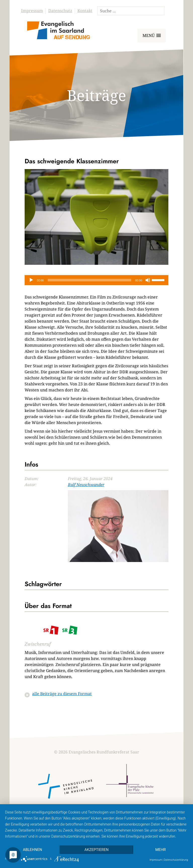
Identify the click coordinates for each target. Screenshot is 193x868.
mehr (161, 850)
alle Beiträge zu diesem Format (62, 694)
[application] (96, 280)
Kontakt (85, 11)
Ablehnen (32, 850)
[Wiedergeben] (31, 280)
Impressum (32, 11)
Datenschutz (60, 11)
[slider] (89, 280)
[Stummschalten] (148, 280)
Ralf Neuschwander (86, 485)
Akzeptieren (96, 850)
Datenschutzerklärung (176, 860)
